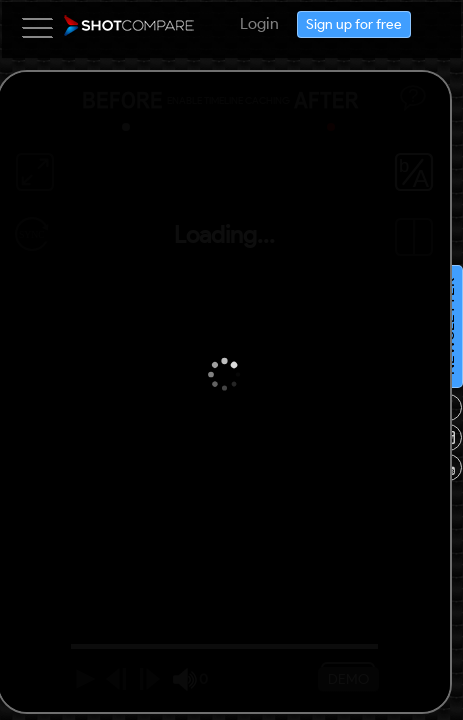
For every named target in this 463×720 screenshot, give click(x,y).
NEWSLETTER (136, 705)
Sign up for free (436, 611)
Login (439, 516)
